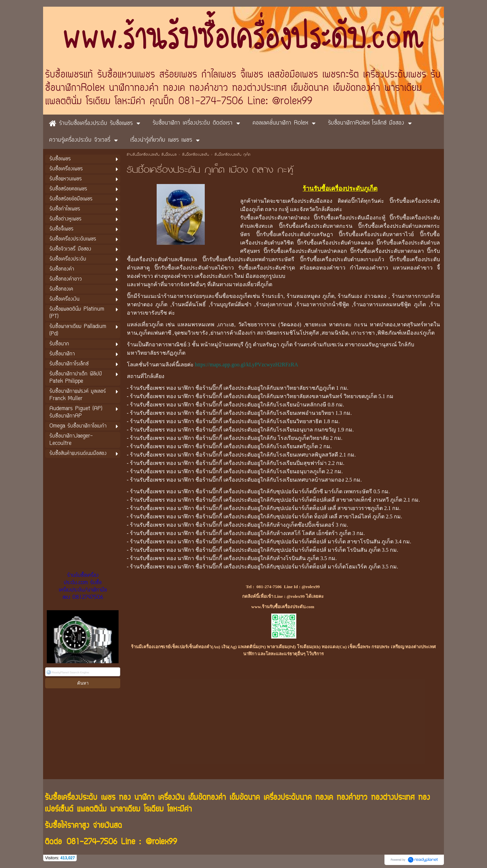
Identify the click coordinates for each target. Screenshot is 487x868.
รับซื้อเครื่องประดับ (196, 155)
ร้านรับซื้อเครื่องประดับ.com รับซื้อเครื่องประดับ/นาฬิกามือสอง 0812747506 (83, 586)
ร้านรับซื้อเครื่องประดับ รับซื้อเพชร (152, 155)
